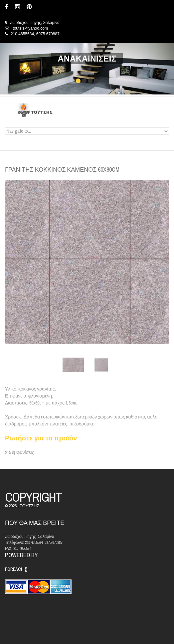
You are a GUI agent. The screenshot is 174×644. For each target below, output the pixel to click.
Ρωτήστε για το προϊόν (41, 438)
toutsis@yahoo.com (30, 28)
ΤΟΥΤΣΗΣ (29, 506)
